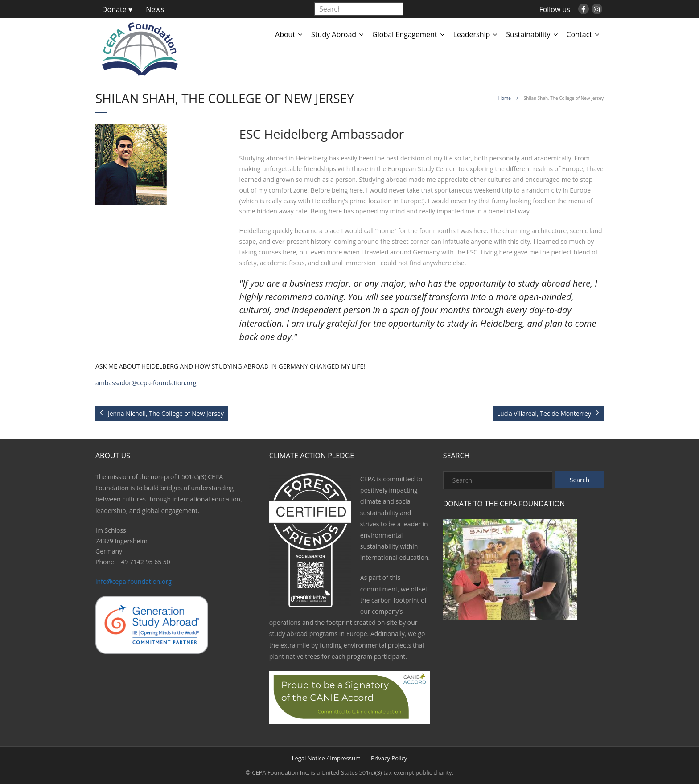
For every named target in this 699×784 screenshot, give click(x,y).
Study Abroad (334, 34)
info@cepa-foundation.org (134, 581)
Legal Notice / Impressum (326, 758)
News (155, 9)
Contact (579, 34)
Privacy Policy (389, 758)
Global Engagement (405, 34)
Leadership (472, 34)
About (285, 34)
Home (505, 98)
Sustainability (528, 34)
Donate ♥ (117, 9)
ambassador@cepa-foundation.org (146, 383)
